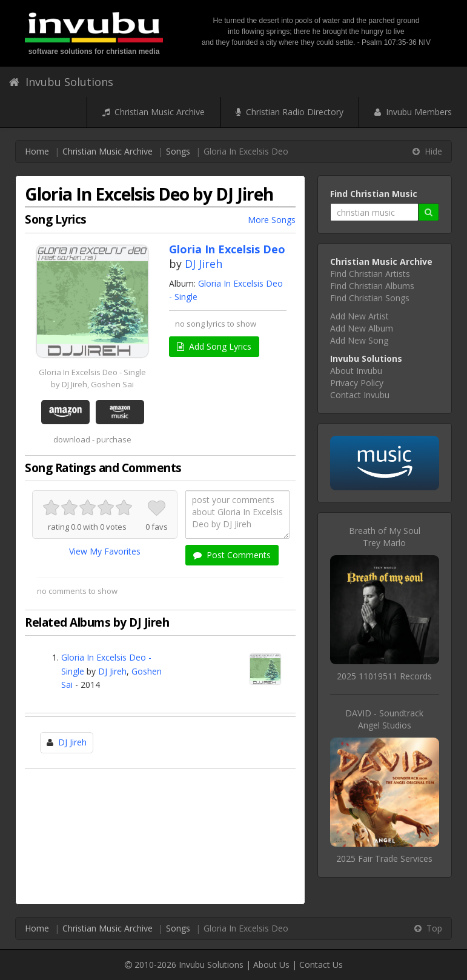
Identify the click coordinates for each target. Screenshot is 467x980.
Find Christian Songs (370, 298)
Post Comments (232, 555)
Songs (178, 151)
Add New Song (359, 340)
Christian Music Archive (154, 112)
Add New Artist (359, 316)
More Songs (272, 220)
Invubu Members (413, 112)
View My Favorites (105, 551)
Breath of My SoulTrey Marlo (385, 537)
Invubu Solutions (61, 82)
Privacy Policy (357, 383)
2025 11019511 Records (384, 676)
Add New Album (362, 328)
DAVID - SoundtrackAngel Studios (384, 719)
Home (37, 151)
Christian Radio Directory (290, 112)
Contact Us (321, 965)
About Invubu (356, 371)
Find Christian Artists (370, 274)
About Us (271, 965)
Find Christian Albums (372, 286)
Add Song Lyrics (214, 346)
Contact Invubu (360, 395)
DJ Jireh (204, 264)
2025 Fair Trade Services (384, 858)
